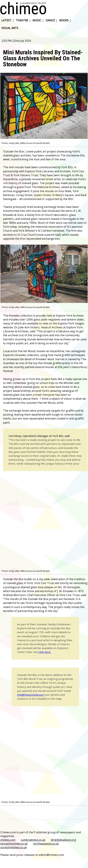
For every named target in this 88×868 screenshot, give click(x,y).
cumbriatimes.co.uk (33, 840)
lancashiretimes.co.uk (14, 844)
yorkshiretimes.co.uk (14, 847)
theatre (22, 20)
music (37, 20)
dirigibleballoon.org (63, 840)
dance (50, 20)
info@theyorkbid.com (30, 695)
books (64, 20)
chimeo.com (8, 840)
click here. (45, 652)
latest (6, 20)
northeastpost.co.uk (46, 844)
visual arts (10, 28)
